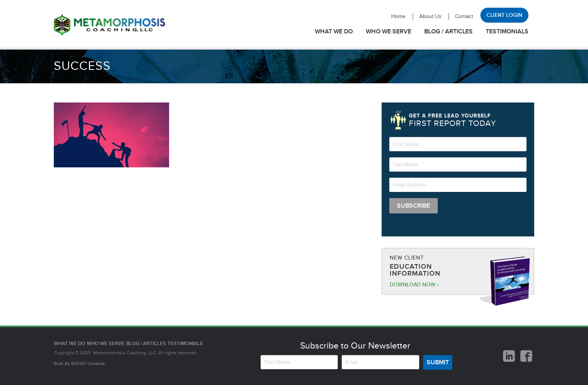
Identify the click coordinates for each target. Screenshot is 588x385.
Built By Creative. (80, 364)
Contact (464, 16)
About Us (430, 16)
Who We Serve (389, 31)
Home (398, 16)
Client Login (504, 15)
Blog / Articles (448, 31)
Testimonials (507, 31)
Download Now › (414, 285)
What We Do (334, 31)
